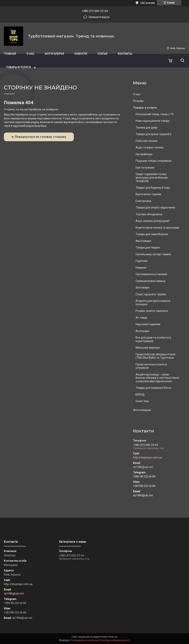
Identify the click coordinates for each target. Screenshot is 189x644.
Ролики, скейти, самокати (152, 311)
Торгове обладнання (149, 214)
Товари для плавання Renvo (154, 388)
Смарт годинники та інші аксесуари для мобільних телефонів (152, 177)
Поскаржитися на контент (85, 640)
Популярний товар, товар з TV (155, 114)
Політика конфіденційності (115, 640)
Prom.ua (113, 637)
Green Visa (142, 401)
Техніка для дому (147, 128)
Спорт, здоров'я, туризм (151, 294)
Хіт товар (141, 318)
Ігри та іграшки (145, 168)
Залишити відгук (99, 17)
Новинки (141, 268)
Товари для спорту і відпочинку (155, 208)
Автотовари (143, 241)
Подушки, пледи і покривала (154, 161)
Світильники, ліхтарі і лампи (153, 254)
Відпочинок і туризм (148, 194)
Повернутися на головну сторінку (41, 137)
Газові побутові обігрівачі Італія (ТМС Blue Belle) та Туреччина (155, 356)
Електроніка (143, 201)
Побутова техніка (146, 141)
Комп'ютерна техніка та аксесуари (157, 228)
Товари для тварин (148, 248)
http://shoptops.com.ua (147, 458)
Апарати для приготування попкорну (153, 303)
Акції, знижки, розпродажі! (152, 221)
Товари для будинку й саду (153, 188)
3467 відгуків (148, 3)
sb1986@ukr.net (143, 467)
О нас (30, 54)
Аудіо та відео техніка (149, 147)
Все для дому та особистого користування (153, 339)
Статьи (103, 54)
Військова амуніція (148, 348)
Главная (10, 54)
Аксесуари (142, 331)
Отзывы (138, 101)
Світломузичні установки (151, 274)
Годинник (142, 261)
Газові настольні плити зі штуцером (151, 366)
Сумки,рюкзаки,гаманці (151, 281)
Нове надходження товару (153, 121)
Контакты (125, 54)
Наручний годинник (148, 324)
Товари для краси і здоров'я (153, 134)
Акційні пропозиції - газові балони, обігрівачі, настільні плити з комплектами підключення (157, 378)
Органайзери (144, 154)
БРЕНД (140, 395)
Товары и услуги (19, 67)
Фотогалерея (54, 54)
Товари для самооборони (152, 234)
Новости (81, 54)
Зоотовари (142, 288)
